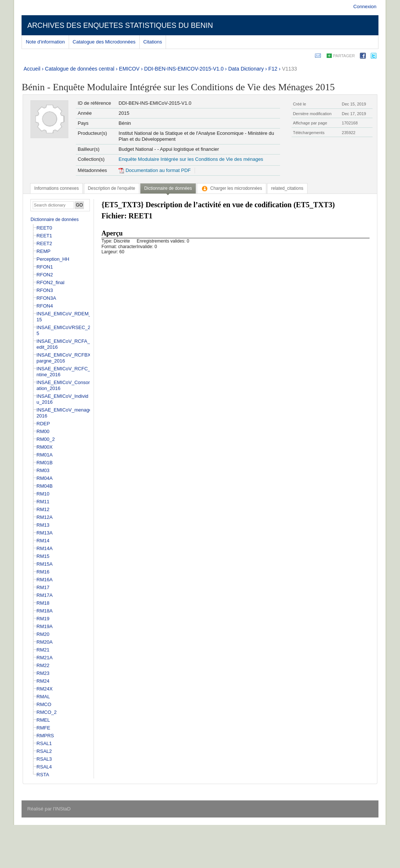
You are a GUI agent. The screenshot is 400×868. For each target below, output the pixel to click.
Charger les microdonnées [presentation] (232, 188)
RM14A (44, 548)
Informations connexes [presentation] (56, 188)
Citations (153, 42)
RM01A (44, 455)
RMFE (43, 728)
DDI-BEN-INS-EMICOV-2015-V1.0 (184, 69)
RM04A (44, 478)
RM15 (43, 556)
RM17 (43, 587)
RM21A (44, 658)
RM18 (43, 603)
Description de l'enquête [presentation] (112, 188)
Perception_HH (53, 259)
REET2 (44, 243)
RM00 (43, 431)
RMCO (44, 704)
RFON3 (45, 290)
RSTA (43, 775)
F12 (273, 69)
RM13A (44, 533)
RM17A (44, 595)
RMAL (43, 697)
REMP (43, 251)
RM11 (43, 502)
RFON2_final (50, 282)
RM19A (44, 626)
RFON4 (45, 306)
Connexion (365, 6)
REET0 (44, 228)
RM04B (44, 486)
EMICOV (129, 69)
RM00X (44, 447)
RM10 (43, 494)
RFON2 (45, 275)
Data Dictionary (246, 69)
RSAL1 (44, 743)
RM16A (44, 580)
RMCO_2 (46, 712)
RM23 (43, 673)
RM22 (43, 665)
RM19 (43, 619)
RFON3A (46, 298)
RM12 (43, 509)
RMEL (43, 720)
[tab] (56, 188)
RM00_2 (45, 439)
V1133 (289, 69)
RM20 (43, 634)
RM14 (43, 541)
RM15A (44, 564)
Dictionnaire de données (54, 220)
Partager (344, 56)
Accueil (32, 69)
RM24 (43, 681)
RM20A (44, 642)
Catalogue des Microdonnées (104, 42)
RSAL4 (44, 767)
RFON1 (45, 267)
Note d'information (45, 42)
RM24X (44, 689)
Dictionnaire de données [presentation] (168, 188)
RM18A (44, 611)
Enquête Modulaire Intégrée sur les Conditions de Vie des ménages (191, 159)
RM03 (43, 470)
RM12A (44, 517)
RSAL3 (44, 759)
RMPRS (45, 736)
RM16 (43, 572)
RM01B (44, 463)
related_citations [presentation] (287, 188)
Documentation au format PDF (155, 170)
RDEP (43, 424)
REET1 (44, 236)
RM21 (43, 650)
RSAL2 (44, 751)
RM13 (43, 525)
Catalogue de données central (80, 69)
